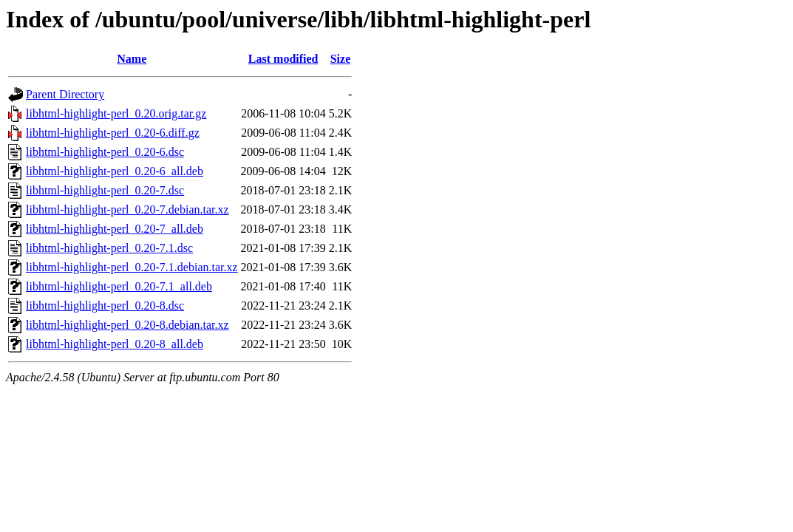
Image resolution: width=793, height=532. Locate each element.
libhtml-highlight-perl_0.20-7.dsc (105, 190)
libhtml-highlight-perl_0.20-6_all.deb (115, 171)
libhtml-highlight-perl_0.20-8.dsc (105, 306)
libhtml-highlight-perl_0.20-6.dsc (105, 152)
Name (132, 59)
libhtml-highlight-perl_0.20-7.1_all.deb (119, 286)
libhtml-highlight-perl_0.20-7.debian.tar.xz (127, 209)
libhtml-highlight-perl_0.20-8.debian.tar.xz (127, 325)
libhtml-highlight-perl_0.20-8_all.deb (115, 344)
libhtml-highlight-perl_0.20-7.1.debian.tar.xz (132, 267)
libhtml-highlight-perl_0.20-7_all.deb (115, 229)
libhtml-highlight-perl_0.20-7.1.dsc (109, 248)
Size (341, 59)
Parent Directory (65, 94)
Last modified (283, 59)
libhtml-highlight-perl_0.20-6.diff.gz (113, 133)
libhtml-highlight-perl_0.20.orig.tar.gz (116, 113)
